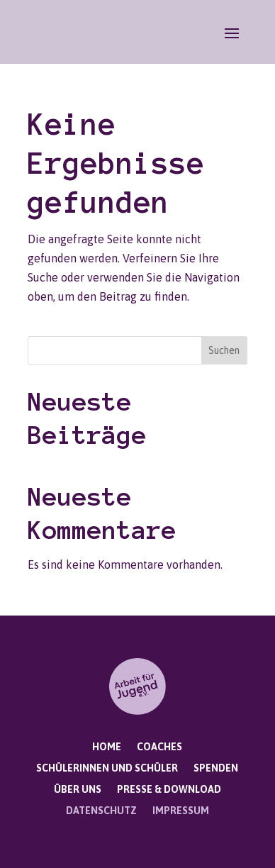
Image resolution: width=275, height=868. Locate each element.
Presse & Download (169, 790)
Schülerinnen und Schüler (107, 768)
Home (107, 747)
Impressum (181, 811)
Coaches (159, 747)
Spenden (216, 768)
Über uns (78, 790)
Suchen (224, 350)
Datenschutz (101, 811)
